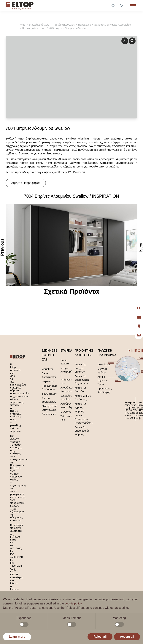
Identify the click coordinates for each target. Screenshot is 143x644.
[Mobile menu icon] (133, 6)
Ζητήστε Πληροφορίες (26, 183)
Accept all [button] (127, 637)
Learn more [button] (17, 637)
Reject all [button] (100, 637)
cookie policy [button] (73, 603)
